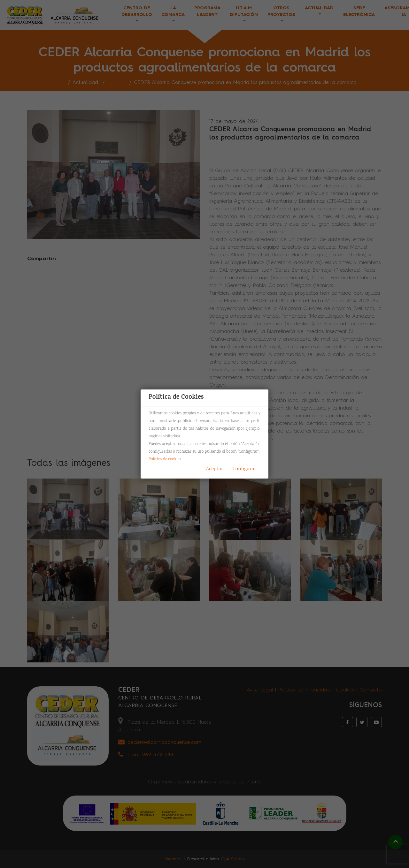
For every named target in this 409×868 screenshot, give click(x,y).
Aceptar (215, 469)
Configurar (244, 469)
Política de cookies (165, 459)
